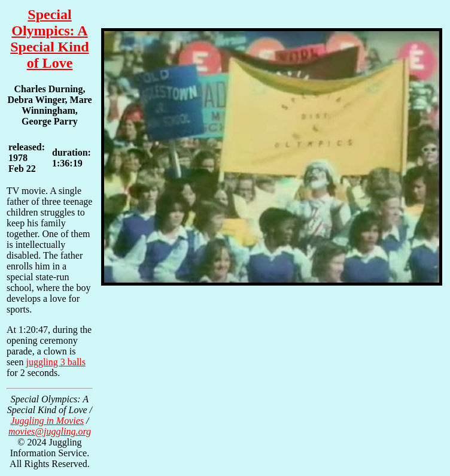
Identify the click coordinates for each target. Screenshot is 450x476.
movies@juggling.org (50, 431)
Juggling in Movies (47, 421)
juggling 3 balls (56, 362)
